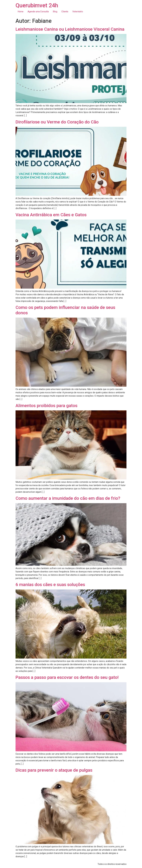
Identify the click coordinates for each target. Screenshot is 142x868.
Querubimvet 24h (37, 5)
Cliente (65, 12)
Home (21, 12)
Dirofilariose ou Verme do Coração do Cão (57, 122)
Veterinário (78, 12)
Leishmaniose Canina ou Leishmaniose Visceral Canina (70, 29)
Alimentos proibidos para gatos (46, 406)
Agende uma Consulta (38, 12)
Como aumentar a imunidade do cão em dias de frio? (68, 498)
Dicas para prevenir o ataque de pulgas (54, 770)
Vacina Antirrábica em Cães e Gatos (51, 215)
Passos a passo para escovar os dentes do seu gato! (67, 677)
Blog (55, 12)
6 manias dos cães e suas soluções (50, 585)
